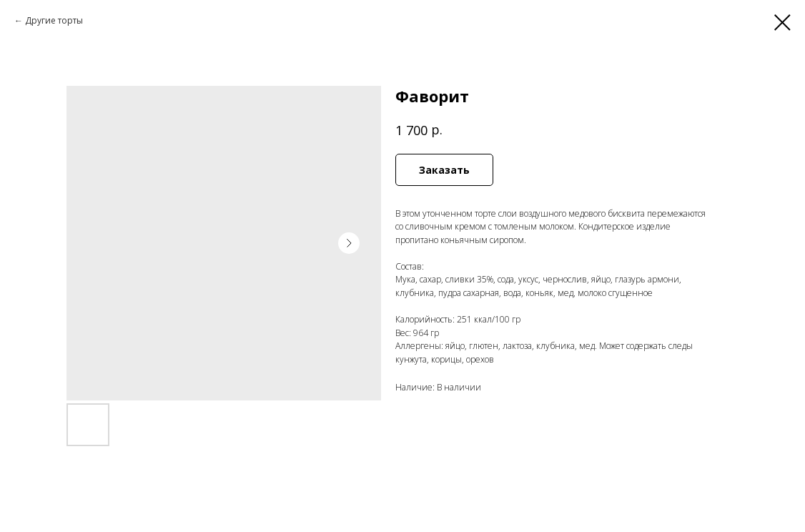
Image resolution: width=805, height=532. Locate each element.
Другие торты (54, 20)
